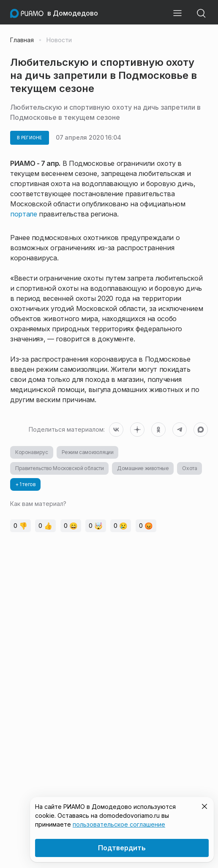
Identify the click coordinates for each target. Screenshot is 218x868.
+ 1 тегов (25, 484)
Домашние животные (143, 468)
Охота (189, 468)
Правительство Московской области (59, 468)
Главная (22, 40)
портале (23, 214)
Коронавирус (32, 452)
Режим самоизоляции (88, 452)
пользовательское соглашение (119, 824)
